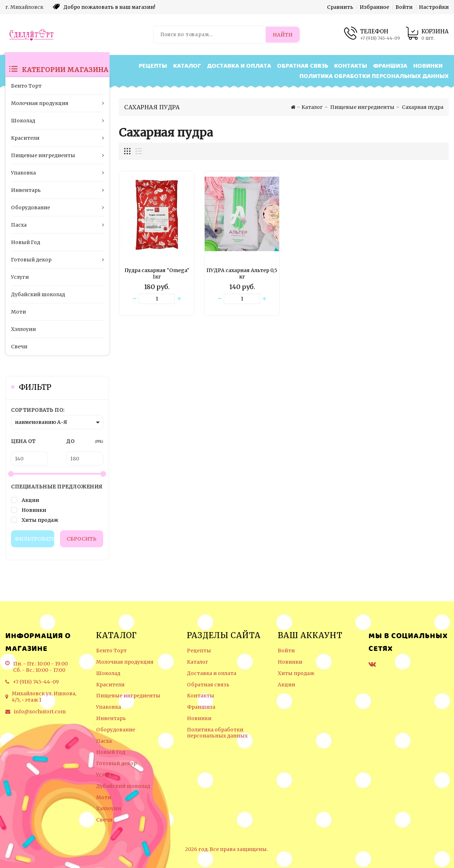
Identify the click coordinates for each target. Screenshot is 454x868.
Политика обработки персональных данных (374, 76)
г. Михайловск (24, 7)
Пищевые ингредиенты (128, 696)
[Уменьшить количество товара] (134, 299)
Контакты (351, 66)
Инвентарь (111, 718)
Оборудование (116, 730)
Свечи (104, 820)
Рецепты (153, 66)
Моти (104, 798)
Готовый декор (116, 764)
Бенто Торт (111, 651)
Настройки (434, 7)
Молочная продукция (125, 662)
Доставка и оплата (239, 66)
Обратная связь (303, 66)
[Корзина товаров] (427, 35)
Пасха (104, 741)
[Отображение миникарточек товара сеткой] (128, 151)
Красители (110, 685)
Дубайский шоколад (123, 786)
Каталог (187, 66)
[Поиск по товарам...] (210, 35)
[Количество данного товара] (157, 299)
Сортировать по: (38, 410)
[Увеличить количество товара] (179, 299)
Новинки (428, 66)
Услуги (105, 775)
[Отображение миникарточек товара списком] (138, 151)
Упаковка (109, 707)
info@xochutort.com (40, 712)
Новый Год (111, 752)
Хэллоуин (109, 809)
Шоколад (108, 673)
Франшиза (390, 66)
